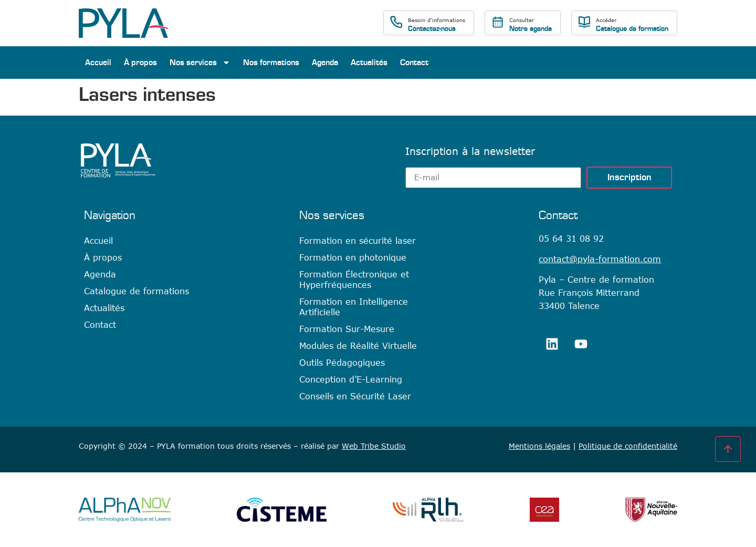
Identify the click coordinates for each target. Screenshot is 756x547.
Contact (414, 63)
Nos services (200, 63)
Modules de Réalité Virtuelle (358, 346)
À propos (140, 63)
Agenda (325, 63)
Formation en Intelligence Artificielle (354, 307)
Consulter (522, 20)
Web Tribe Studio (374, 446)
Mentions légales (539, 446)
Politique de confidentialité (628, 446)
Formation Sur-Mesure (347, 329)
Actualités (369, 63)
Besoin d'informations (437, 20)
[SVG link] (123, 23)
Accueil (98, 63)
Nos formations (271, 63)
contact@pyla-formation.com (600, 259)
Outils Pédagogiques (342, 363)
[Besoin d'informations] (396, 22)
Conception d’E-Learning (351, 379)
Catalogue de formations (136, 291)
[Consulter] (498, 22)
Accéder (606, 20)
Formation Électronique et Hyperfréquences (354, 280)
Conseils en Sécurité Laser (355, 396)
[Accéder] (584, 22)
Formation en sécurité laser (358, 241)
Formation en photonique (353, 257)
